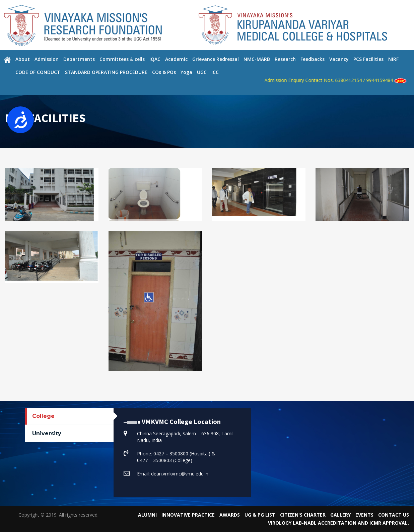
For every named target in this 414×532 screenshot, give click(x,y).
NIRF (393, 59)
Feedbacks (313, 59)
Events (364, 515)
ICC (215, 72)
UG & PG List (260, 515)
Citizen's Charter (303, 515)
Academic (176, 59)
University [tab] (47, 433)
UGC (202, 72)
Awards (230, 515)
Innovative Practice (188, 515)
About (23, 59)
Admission (47, 59)
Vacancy (339, 59)
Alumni (147, 515)
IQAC (155, 59)
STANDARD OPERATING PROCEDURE (106, 72)
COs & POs (164, 72)
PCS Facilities (368, 59)
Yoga (186, 72)
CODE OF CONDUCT (38, 72)
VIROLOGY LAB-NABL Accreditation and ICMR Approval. (338, 523)
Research (285, 59)
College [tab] (43, 416)
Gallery (340, 515)
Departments (79, 59)
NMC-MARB (257, 59)
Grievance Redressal (216, 59)
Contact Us (394, 515)
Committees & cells (122, 59)
